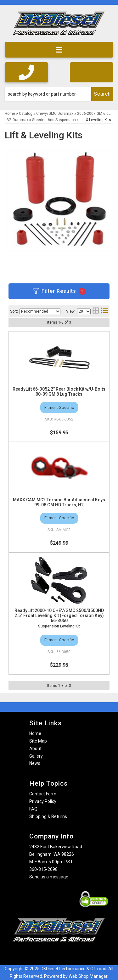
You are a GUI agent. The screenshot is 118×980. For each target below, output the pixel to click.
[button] (59, 94)
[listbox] (40, 311)
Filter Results (59, 291)
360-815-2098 (43, 869)
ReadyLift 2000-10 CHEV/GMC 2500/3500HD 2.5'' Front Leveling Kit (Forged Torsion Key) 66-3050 (59, 615)
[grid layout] (96, 311)
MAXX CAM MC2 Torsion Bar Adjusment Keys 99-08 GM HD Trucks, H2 (59, 502)
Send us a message (49, 877)
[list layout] (104, 311)
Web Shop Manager (88, 976)
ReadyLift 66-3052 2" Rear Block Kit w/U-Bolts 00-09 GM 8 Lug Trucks (59, 392)
